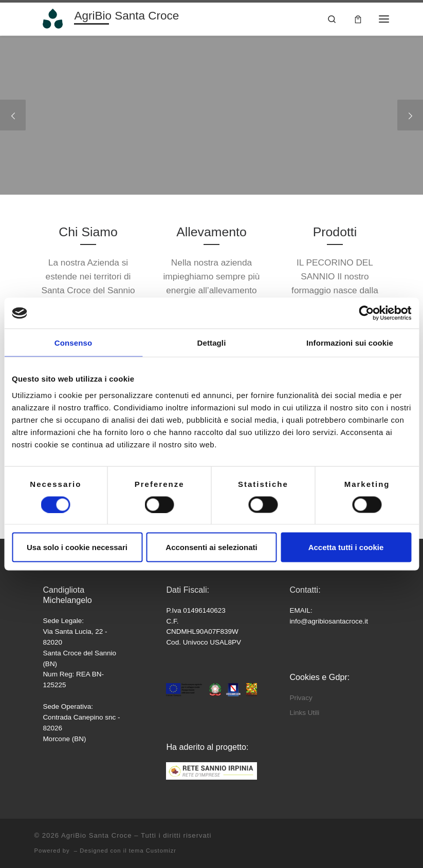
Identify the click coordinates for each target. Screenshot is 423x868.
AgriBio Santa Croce (97, 835)
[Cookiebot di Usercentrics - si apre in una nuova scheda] (366, 313)
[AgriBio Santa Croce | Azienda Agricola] (53, 18)
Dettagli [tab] (212, 343)
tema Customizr (153, 851)
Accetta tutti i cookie (346, 547)
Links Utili (304, 713)
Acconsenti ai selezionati (211, 547)
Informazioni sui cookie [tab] (350, 343)
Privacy (301, 698)
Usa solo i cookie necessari (77, 547)
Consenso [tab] (73, 343)
